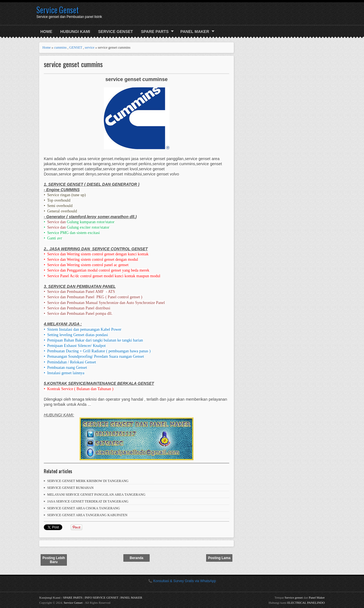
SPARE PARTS (155, 32)
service (90, 47)
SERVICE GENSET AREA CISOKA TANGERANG (84, 508)
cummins (60, 47)
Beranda (136, 558)
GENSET (76, 47)
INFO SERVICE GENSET (102, 597)
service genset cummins (73, 64)
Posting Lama (219, 558)
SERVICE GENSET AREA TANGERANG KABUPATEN (87, 515)
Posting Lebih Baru (54, 560)
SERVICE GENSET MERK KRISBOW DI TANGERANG (88, 481)
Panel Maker (317, 597)
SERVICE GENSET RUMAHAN (70, 488)
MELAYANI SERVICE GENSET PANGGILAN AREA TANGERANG (96, 495)
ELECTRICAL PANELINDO (306, 603)
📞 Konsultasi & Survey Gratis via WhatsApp (182, 581)
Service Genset (58, 10)
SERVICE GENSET (116, 32)
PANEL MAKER (195, 32)
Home (46, 32)
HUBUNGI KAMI (75, 32)
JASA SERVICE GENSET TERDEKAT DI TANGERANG (88, 501)
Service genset (294, 597)
